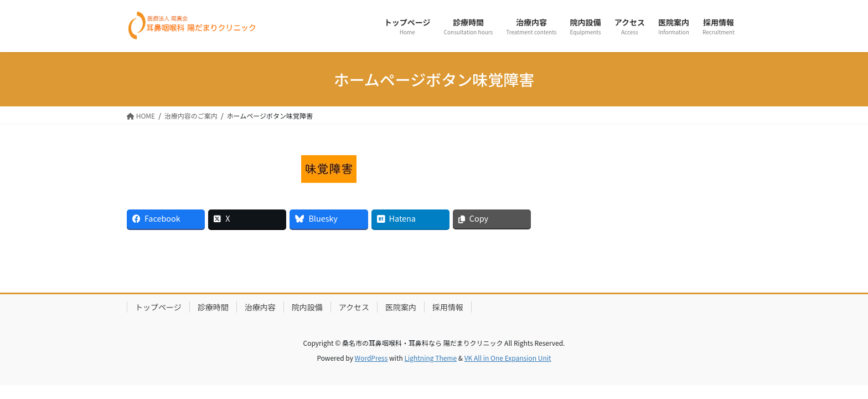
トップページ (158, 307)
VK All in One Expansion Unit (508, 358)
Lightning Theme (430, 358)
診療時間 (213, 307)
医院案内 (401, 307)
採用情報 (448, 307)
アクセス (354, 307)
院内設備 (307, 307)
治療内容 (260, 307)
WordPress (371, 358)
